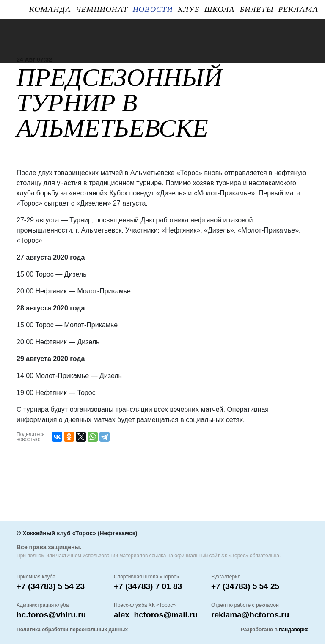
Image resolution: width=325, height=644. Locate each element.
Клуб (189, 9)
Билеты (257, 9)
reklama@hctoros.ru (250, 615)
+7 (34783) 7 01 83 (148, 586)
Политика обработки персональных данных (72, 630)
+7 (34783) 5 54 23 (51, 586)
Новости (153, 9)
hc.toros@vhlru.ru (51, 615)
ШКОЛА (220, 9)
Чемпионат (102, 9)
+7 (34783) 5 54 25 (245, 586)
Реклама (298, 9)
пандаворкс (294, 630)
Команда (50, 9)
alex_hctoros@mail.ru (156, 615)
